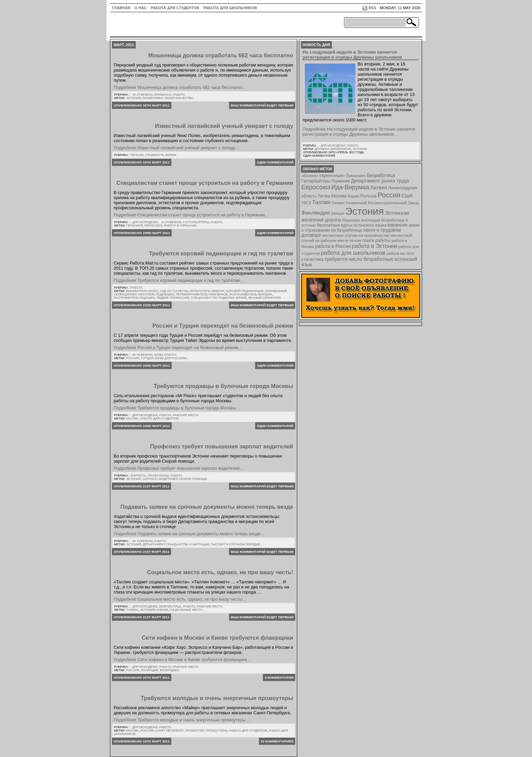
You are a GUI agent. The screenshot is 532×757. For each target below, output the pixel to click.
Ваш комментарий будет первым (262, 105)
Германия (135, 226)
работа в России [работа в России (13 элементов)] (333, 246)
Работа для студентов (175, 8)
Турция (147, 358)
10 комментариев (277, 741)
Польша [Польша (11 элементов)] (368, 196)
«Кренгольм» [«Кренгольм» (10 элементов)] (332, 176)
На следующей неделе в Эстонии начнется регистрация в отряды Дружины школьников (352, 55)
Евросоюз (153, 226)
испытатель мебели (207, 291)
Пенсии (137, 155)
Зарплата (138, 475)
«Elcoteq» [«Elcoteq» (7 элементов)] (310, 176)
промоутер (195, 731)
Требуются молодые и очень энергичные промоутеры (217, 698)
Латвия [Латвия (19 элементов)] (379, 187)
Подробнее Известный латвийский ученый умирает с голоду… (177, 148)
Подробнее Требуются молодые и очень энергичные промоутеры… (182, 720)
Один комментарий (275, 162)
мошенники (153, 98)
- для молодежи (144, 222)
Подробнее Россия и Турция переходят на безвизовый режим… (178, 347)
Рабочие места (186, 415)
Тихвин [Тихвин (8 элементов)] (338, 203)
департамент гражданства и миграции (176, 544)
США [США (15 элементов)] (407, 196)
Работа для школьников (230, 8)
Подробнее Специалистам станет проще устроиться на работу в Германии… (191, 215)
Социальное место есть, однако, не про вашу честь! (220, 572)
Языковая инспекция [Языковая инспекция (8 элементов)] (361, 220)
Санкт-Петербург (169, 731)
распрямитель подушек (134, 298)
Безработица (170, 606)
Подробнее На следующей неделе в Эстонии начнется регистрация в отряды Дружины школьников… (359, 132)
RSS (372, 8)
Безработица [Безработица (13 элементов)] (381, 176)
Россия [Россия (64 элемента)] (389, 195)
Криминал (163, 95)
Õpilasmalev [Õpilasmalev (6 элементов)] (356, 176)
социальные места (186, 610)
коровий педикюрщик (245, 291)
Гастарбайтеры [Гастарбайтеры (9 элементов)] (316, 181)
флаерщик (149, 670)
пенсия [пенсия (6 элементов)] (355, 240)
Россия (133, 358)
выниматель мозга (142, 291)
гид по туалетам (174, 291)
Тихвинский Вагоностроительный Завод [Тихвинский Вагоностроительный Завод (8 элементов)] (382, 203)
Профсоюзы (158, 475)
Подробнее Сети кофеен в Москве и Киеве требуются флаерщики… (183, 659)
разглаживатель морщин (251, 294)
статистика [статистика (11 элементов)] (312, 259)
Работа (179, 95)
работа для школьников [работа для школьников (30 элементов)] (353, 253)
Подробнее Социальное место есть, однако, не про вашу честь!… (180, 599)
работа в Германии (180, 226)
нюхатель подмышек (156, 294)
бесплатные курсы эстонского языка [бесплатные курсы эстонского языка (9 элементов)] (352, 225)
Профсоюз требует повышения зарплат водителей (222, 447)
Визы (159, 355)
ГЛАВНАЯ (121, 8)
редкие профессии (173, 298)
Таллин (132, 610)
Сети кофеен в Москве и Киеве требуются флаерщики (217, 638)
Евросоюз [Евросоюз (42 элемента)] (316, 187)
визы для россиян (171, 358)
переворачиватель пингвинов (202, 294)
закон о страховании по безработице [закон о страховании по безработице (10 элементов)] (360, 228)
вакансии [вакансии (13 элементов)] (397, 225)
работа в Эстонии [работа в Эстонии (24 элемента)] (375, 246)
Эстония (134, 98)
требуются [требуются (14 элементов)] (336, 259)
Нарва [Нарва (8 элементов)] (353, 196)
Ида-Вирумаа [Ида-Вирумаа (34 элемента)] (350, 187)
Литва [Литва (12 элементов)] (324, 196)
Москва (133, 419)
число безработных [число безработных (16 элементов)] (371, 259)
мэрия (162, 610)
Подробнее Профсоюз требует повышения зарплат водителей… (179, 468)
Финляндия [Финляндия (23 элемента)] (316, 213)
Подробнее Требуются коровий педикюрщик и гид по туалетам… (179, 280)
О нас (140, 8)
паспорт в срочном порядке (236, 544)
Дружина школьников (333, 149)
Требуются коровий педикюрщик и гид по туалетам (221, 254)
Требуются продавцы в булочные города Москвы (223, 386)
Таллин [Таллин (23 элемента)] (321, 202)
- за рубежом (141, 95)
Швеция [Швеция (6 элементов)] (337, 213)
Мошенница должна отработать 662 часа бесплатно (221, 55)
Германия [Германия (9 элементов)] (341, 181)
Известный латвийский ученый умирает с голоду (224, 126)
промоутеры (216, 731)
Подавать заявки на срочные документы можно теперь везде (207, 507)
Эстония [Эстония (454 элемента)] (365, 211)
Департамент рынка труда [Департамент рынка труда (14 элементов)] (380, 181)
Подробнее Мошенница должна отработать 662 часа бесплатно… (180, 87)
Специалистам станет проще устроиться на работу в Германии (205, 183)
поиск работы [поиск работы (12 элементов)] (377, 240)
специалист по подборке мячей (218, 298)
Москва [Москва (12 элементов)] (339, 196)
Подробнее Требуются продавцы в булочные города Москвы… (177, 408)
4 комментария (279, 677)
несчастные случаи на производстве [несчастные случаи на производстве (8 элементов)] (356, 235)
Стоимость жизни (161, 155)
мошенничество (179, 98)
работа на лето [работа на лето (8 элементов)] (400, 253)
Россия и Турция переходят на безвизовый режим (223, 326)
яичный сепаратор (264, 298)
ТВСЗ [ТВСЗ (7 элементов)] (306, 203)
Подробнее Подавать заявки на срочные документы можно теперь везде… (189, 534)
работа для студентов (159, 419)
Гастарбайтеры (196, 222)
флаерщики (169, 670)
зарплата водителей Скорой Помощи (175, 479)
